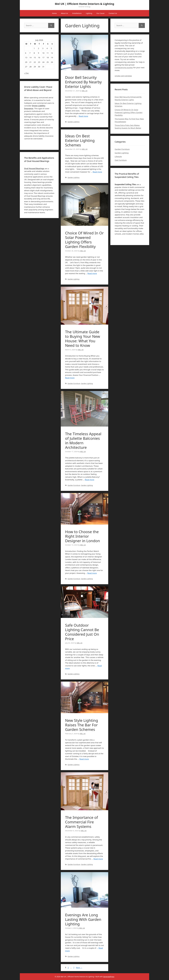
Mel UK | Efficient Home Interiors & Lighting (84, 4)
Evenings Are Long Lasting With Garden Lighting (83, 919)
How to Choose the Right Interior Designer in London (83, 536)
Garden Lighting (74, 122)
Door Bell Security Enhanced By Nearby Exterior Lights (83, 82)
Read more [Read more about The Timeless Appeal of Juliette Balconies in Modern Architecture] (90, 480)
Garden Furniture (74, 383)
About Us (65, 13)
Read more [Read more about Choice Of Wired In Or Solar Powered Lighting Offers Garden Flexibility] (92, 273)
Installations (77, 13)
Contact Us (113, 13)
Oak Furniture (121, 160)
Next (79, 968)
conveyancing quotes (124, 68)
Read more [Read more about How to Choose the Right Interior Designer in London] (92, 573)
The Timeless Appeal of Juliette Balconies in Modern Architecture (83, 441)
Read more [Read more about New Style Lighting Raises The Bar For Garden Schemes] (84, 759)
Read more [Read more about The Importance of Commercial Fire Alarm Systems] (98, 859)
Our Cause (100, 13)
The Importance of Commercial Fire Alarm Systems (81, 822)
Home (54, 13)
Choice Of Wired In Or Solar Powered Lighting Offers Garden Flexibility (84, 240)
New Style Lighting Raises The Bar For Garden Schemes (82, 725)
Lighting (89, 13)
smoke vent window (123, 76)
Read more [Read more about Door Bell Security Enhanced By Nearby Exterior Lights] (83, 116)
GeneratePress (109, 977)
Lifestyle (118, 156)
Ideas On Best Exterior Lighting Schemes (80, 140)
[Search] (51, 25)
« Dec (26, 73)
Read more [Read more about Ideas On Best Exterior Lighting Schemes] (97, 172)
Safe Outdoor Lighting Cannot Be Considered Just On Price (82, 632)
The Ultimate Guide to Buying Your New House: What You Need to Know (83, 339)
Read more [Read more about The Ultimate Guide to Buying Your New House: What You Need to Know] (70, 378)
